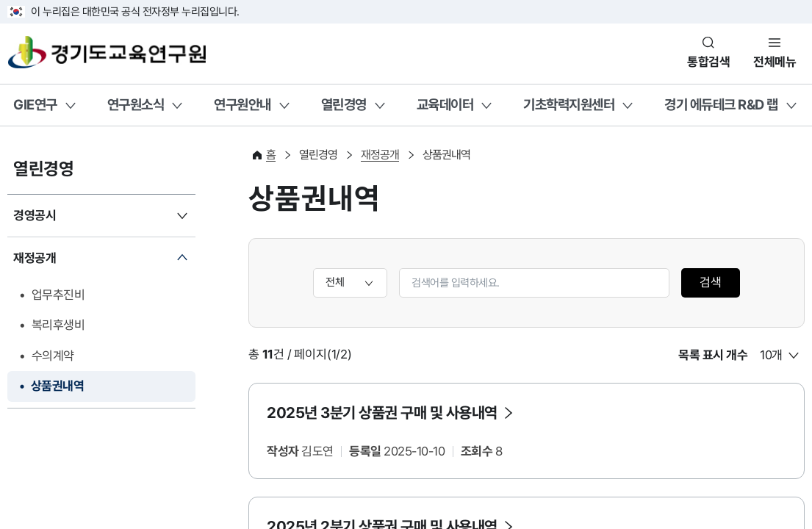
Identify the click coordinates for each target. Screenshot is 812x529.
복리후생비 (58, 325)
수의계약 (53, 356)
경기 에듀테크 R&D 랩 (721, 104)
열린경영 (344, 104)
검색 (711, 282)
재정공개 (35, 258)
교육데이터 (445, 104)
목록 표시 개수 (713, 355)
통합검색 (708, 62)
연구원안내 (242, 104)
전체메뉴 (775, 62)
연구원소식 (136, 104)
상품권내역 (58, 386)
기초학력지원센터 (569, 104)
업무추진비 (58, 295)
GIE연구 (35, 104)
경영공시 (35, 215)
